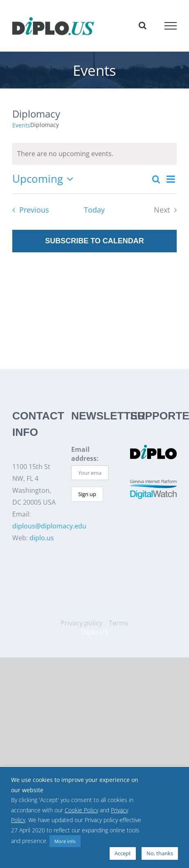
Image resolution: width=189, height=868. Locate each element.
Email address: (85, 454)
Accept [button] (123, 853)
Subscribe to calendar (94, 241)
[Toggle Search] (143, 25)
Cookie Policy (81, 810)
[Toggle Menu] (171, 26)
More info (65, 841)
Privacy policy (81, 623)
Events (21, 125)
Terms (119, 623)
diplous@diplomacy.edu (49, 526)
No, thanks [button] (160, 853)
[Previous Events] (28, 210)
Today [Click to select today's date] (94, 210)
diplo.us (42, 538)
